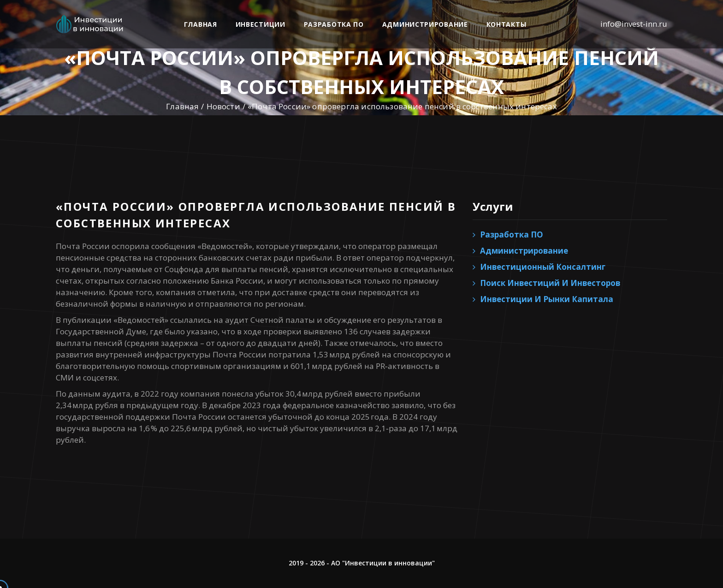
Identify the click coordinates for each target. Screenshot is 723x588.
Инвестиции (261, 24)
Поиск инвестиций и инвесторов (550, 283)
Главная (201, 24)
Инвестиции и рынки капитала (547, 299)
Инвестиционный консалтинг (543, 267)
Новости (223, 106)
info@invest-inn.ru (634, 24)
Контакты (507, 24)
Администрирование (425, 24)
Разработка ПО (334, 24)
